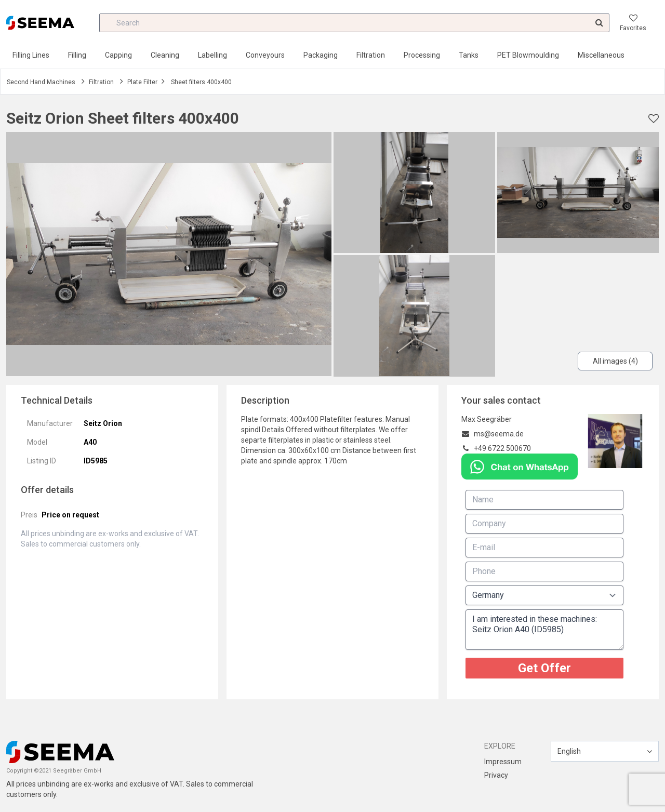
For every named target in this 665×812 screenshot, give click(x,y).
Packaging (321, 55)
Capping (118, 55)
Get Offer (544, 668)
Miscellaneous (601, 55)
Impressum (503, 762)
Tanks (469, 55)
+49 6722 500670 (502, 448)
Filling (77, 55)
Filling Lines (31, 55)
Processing (422, 55)
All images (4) (615, 361)
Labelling (212, 55)
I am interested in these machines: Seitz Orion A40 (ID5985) (544, 630)
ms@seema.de (499, 434)
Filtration (371, 55)
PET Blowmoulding (528, 55)
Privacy (496, 775)
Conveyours (265, 55)
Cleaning (165, 55)
